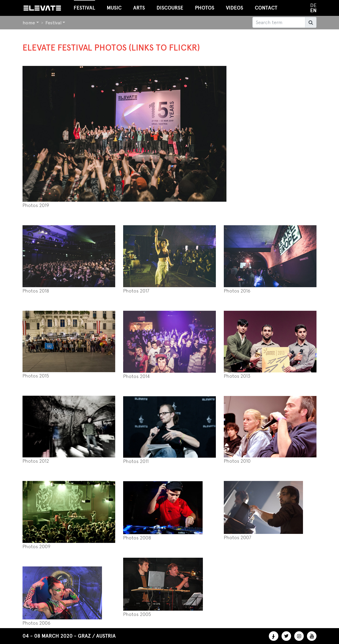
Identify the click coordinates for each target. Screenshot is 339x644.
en (313, 10)
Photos (205, 8)
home (29, 23)
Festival (53, 23)
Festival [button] (84, 5)
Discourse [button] (170, 8)
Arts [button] (139, 8)
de (313, 5)
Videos (235, 8)
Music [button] (114, 8)
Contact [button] (266, 8)
